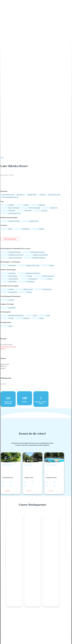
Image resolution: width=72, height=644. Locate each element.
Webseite (3, 349)
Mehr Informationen (11, 239)
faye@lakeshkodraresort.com (8, 347)
